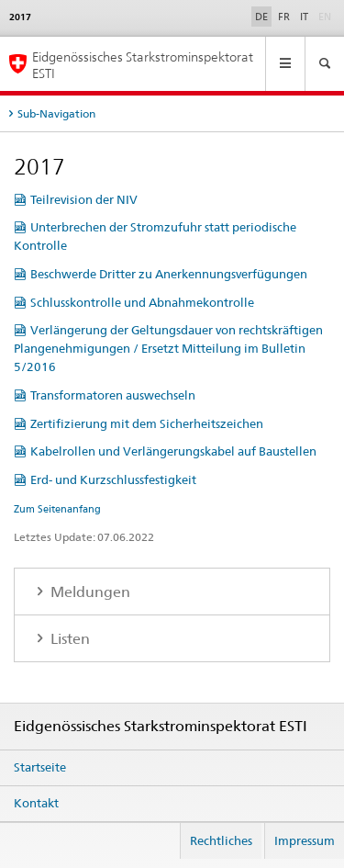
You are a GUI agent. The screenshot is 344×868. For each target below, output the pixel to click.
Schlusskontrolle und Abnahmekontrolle (142, 302)
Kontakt (36, 803)
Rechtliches (221, 840)
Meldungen (89, 592)
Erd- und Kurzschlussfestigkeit (113, 479)
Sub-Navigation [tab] (56, 113)
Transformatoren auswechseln (113, 395)
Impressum (305, 840)
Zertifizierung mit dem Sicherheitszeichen (147, 423)
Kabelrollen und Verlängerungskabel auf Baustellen (173, 451)
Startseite (40, 767)
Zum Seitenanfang (57, 509)
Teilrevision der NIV (84, 199)
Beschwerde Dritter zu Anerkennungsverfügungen (169, 274)
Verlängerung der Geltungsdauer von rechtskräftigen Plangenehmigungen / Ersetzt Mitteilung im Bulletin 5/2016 (168, 348)
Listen (68, 639)
